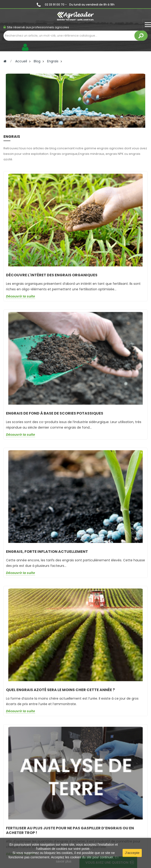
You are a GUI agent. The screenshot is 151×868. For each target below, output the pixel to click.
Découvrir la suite (21, 296)
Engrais (53, 61)
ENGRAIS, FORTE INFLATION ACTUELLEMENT (47, 552)
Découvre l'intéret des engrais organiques (52, 275)
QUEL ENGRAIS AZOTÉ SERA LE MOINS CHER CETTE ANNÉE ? (60, 690)
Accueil (21, 61)
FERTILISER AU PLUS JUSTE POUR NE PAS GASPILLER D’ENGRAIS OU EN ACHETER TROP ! (70, 830)
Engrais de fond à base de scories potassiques (55, 413)
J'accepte (132, 853)
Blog (37, 61)
